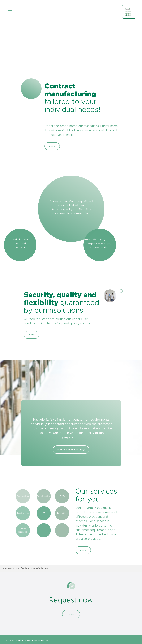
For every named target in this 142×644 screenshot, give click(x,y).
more (52, 146)
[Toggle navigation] (10, 9)
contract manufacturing (71, 450)
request (71, 614)
